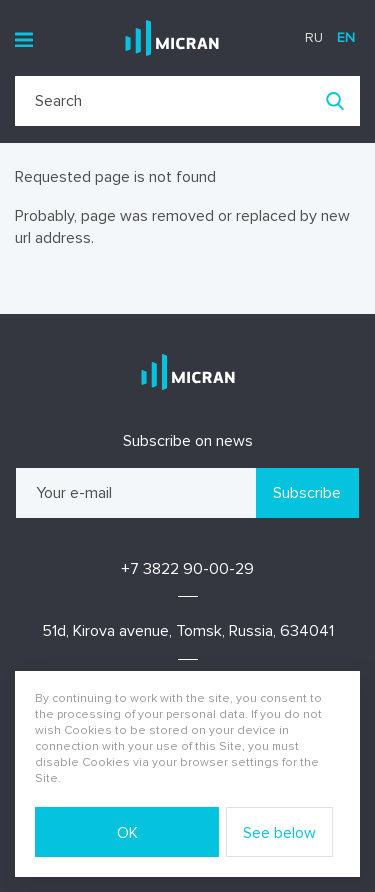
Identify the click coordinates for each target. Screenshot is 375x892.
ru (314, 37)
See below (279, 833)
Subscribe (307, 493)
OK (127, 833)
